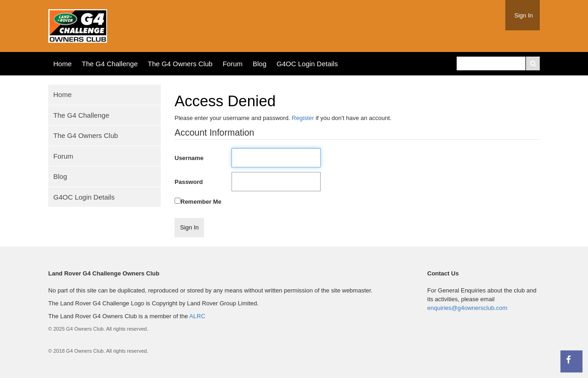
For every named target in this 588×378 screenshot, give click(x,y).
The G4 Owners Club (180, 64)
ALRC (197, 316)
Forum (233, 64)
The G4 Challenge (110, 64)
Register (303, 118)
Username (189, 158)
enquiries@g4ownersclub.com (467, 308)
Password (189, 182)
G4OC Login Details (307, 64)
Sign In (524, 15)
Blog (260, 64)
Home (62, 64)
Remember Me (201, 202)
